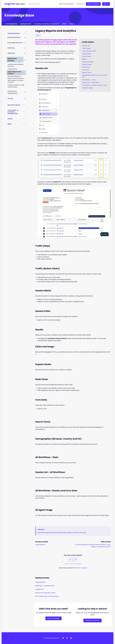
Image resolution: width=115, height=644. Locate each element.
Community (80, 4)
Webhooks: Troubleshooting (45, 586)
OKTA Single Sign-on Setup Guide (47, 596)
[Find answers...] (42, 4)
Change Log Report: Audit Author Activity (16, 86)
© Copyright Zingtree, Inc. (52, 638)
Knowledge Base (12, 24)
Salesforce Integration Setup (45, 593)
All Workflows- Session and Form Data (95, 85)
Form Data (86, 70)
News (72, 24)
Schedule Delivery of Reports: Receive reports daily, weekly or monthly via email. (16, 79)
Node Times (86, 67)
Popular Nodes (87, 64)
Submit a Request (54, 618)
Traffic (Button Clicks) (89, 51)
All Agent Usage (87, 88)
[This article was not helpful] (76, 560)
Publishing (11, 48)
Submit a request (93, 4)
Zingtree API (39, 589)
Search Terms (87, 73)
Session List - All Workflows (91, 82)
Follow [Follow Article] (38, 35)
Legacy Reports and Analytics (14, 73)
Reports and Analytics (12, 60)
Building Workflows (14, 37)
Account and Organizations (12, 92)
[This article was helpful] (70, 560)
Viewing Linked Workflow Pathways (16, 65)
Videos (64, 24)
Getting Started (26, 24)
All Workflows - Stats (89, 80)
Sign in (106, 4)
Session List (86, 46)
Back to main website (66, 4)
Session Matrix (87, 54)
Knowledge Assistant (15, 43)
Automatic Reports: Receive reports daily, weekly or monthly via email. (62, 533)
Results (84, 59)
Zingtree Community (93, 620)
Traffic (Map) (86, 48)
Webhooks (11, 53)
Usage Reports (40, 545)
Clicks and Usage (88, 62)
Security (10, 99)
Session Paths (87, 56)
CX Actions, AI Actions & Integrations (47, 24)
